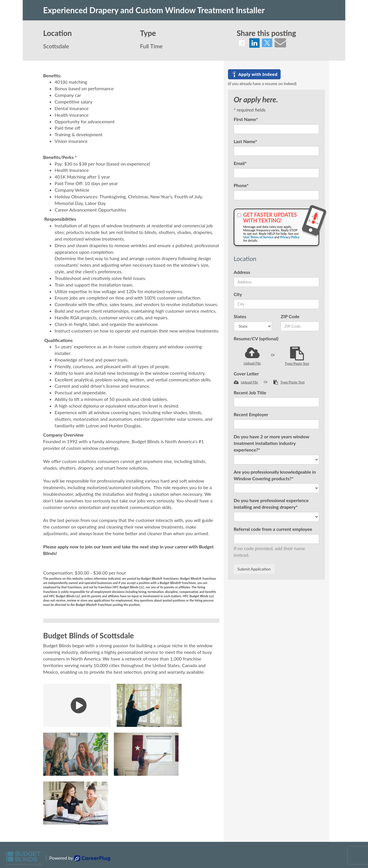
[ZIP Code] (300, 326)
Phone (241, 185)
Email (240, 163)
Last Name (246, 141)
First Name (246, 119)
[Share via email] (280, 43)
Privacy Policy (290, 237)
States (240, 316)
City (238, 294)
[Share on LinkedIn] (254, 43)
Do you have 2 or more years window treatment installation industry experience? (272, 443)
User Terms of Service (258, 237)
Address (242, 272)
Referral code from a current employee (273, 529)
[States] (253, 326)
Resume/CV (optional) (256, 338)
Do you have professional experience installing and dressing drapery (271, 504)
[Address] (276, 282)
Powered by (80, 858)
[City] (276, 304)
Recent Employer (251, 414)
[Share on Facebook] (242, 43)
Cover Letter (246, 373)
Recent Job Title (250, 392)
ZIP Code (290, 316)
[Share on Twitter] (267, 43)
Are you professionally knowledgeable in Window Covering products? (275, 475)
